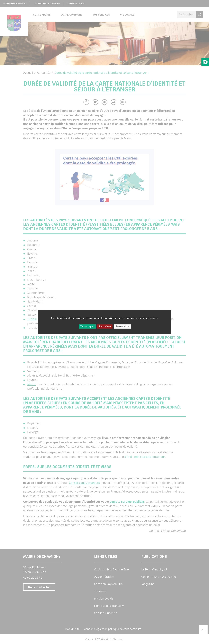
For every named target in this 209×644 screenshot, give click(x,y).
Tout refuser (105, 326)
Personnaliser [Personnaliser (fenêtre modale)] (123, 326)
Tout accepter (87, 326)
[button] (205, 62)
